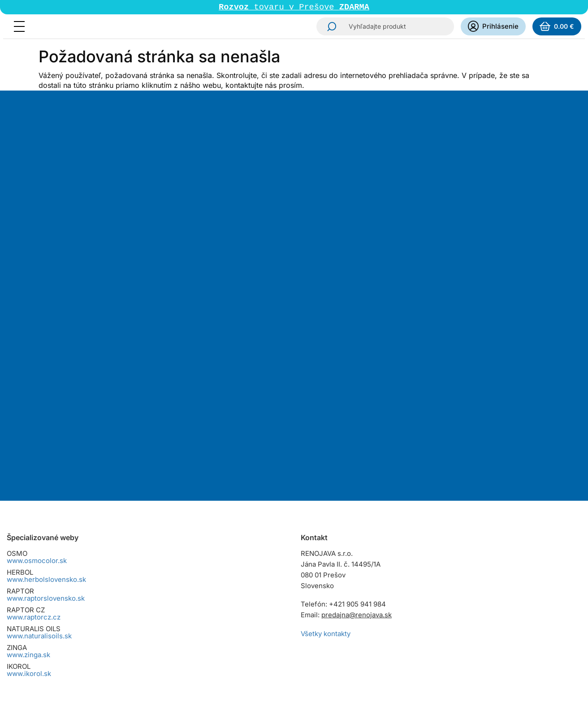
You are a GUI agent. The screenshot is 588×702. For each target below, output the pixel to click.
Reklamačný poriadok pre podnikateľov (69, 617)
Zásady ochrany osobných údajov (60, 627)
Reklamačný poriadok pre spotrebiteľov (69, 606)
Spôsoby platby (31, 584)
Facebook (334, 568)
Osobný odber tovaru (40, 595)
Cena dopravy (29, 574)
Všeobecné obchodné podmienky (60, 563)
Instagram (309, 568)
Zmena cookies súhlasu (44, 649)
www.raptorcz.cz (34, 448)
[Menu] (22, 27)
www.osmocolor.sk (37, 392)
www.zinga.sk (28, 486)
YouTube (359, 568)
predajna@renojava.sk (357, 446)
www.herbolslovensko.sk (46, 410)
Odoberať (325, 292)
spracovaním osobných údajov (388, 259)
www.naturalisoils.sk (39, 467)
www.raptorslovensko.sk (46, 429)
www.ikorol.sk (29, 505)
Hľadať (329, 27)
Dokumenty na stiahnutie (46, 638)
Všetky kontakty (326, 465)
